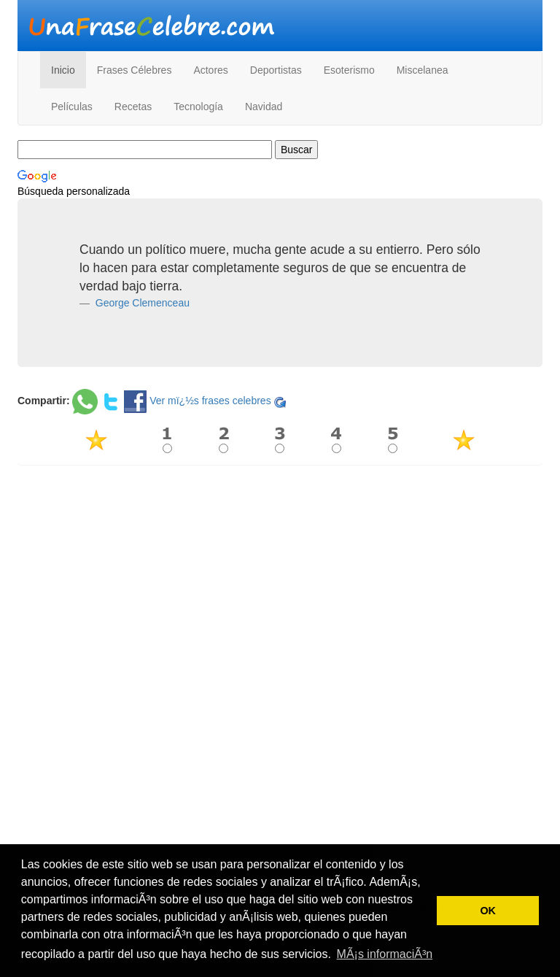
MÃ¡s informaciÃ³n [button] (385, 954)
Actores (210, 70)
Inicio (63, 70)
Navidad (264, 107)
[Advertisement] (280, 582)
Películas (72, 107)
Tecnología (198, 107)
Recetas (133, 107)
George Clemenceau (141, 303)
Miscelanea (423, 70)
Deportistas (276, 70)
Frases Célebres (135, 70)
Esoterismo (349, 70)
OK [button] (488, 911)
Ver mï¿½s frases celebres (210, 401)
